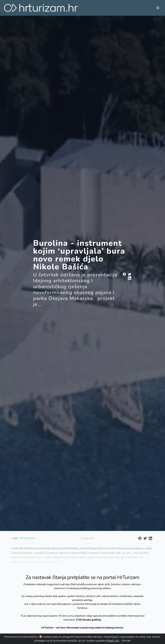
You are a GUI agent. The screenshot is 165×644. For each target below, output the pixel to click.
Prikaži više (113, 641)
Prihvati (126, 641)
